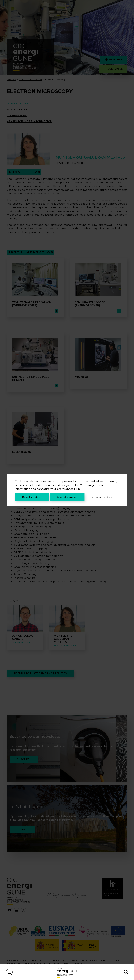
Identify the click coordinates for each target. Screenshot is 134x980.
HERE (78, 489)
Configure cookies (101, 497)
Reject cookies (32, 497)
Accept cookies (67, 497)
